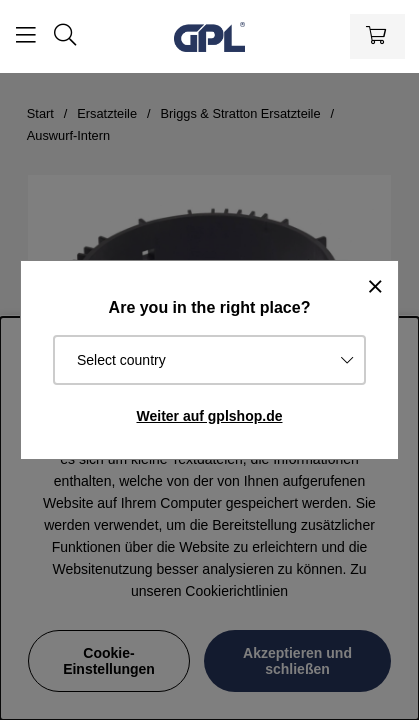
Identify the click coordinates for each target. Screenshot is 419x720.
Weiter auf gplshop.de (210, 416)
